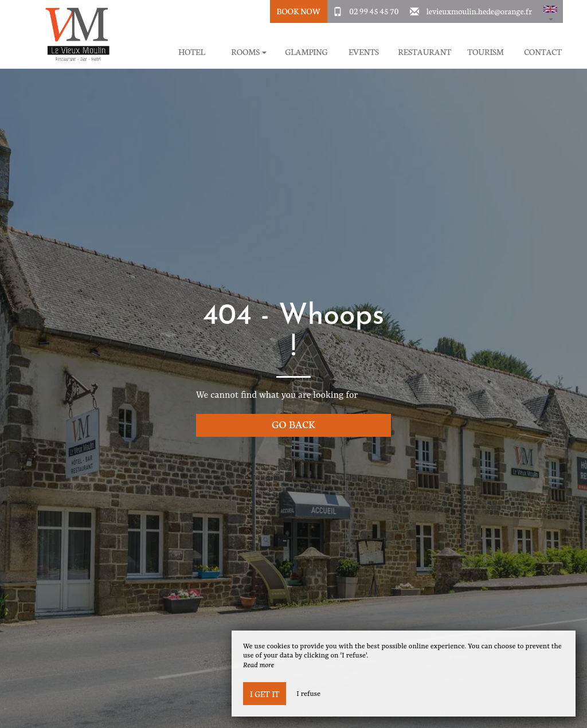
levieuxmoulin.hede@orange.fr (479, 11)
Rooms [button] (249, 52)
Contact (543, 52)
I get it (265, 694)
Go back (293, 424)
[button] (550, 11)
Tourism (486, 52)
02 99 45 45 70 (374, 11)
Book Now (298, 11)
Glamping (306, 52)
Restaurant (424, 52)
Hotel (192, 52)
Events (364, 52)
